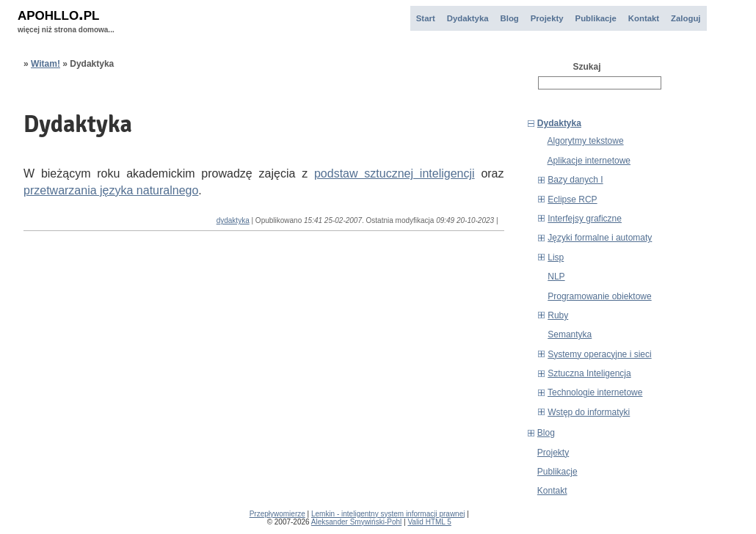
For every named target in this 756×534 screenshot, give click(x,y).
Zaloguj (686, 18)
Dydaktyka (468, 18)
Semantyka (570, 334)
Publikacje (596, 18)
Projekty (547, 18)
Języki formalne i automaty (600, 238)
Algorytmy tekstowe (586, 141)
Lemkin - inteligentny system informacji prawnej (388, 514)
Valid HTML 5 (429, 522)
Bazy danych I (575, 180)
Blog (510, 18)
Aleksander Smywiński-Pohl (356, 522)
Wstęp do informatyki (589, 412)
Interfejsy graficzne (585, 219)
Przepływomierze (277, 514)
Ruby (558, 315)
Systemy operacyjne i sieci (599, 354)
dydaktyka (233, 220)
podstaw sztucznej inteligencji (395, 173)
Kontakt (644, 18)
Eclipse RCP (572, 200)
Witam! (46, 64)
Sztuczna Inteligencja (589, 373)
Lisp (556, 257)
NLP (556, 277)
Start (426, 18)
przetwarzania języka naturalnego (111, 190)
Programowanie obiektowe (599, 296)
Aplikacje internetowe (589, 161)
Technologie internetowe (595, 392)
